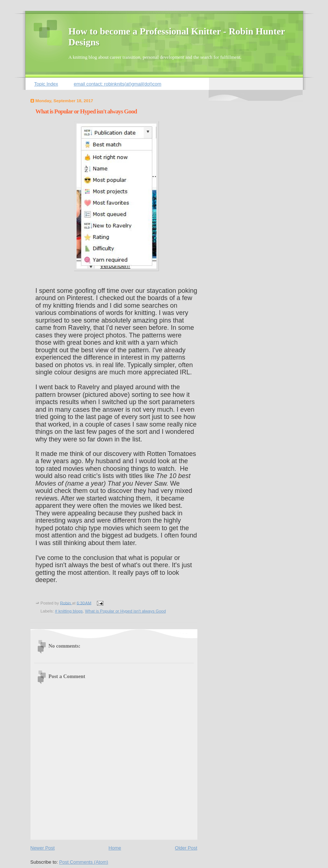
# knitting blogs (69, 611)
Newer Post (43, 848)
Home (115, 848)
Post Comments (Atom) (84, 862)
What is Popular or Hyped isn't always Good (125, 611)
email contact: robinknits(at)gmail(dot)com (117, 84)
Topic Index (46, 84)
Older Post (186, 848)
